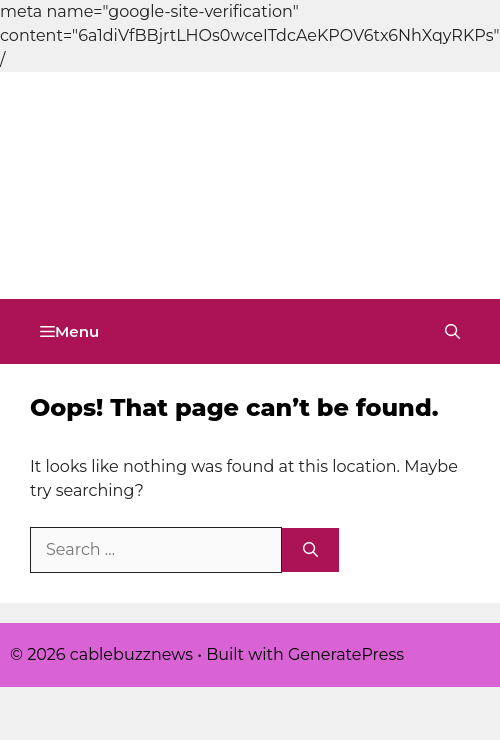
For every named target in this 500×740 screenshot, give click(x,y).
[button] (452, 331)
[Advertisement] (187, 100)
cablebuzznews (141, 244)
